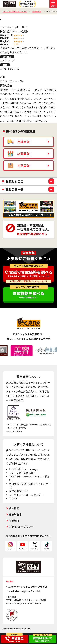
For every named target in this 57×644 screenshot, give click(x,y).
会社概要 (14, 508)
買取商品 (7, 57)
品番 (5, 65)
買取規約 (14, 520)
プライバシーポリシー (21, 527)
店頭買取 (18, 154)
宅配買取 (18, 166)
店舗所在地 (15, 514)
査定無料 (29, 253)
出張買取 (18, 142)
